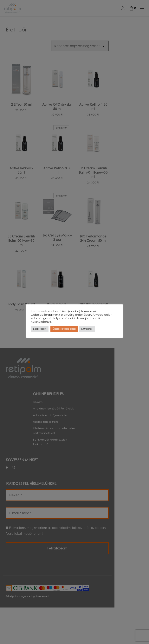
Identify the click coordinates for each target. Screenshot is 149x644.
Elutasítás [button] (87, 329)
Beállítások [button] (40, 329)
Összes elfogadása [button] (64, 329)
